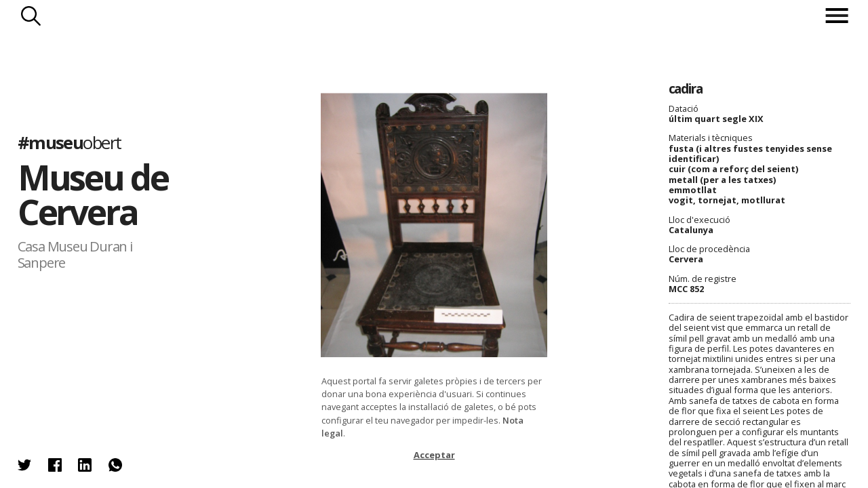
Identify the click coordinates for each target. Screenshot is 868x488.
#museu (70, 143)
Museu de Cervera (93, 194)
